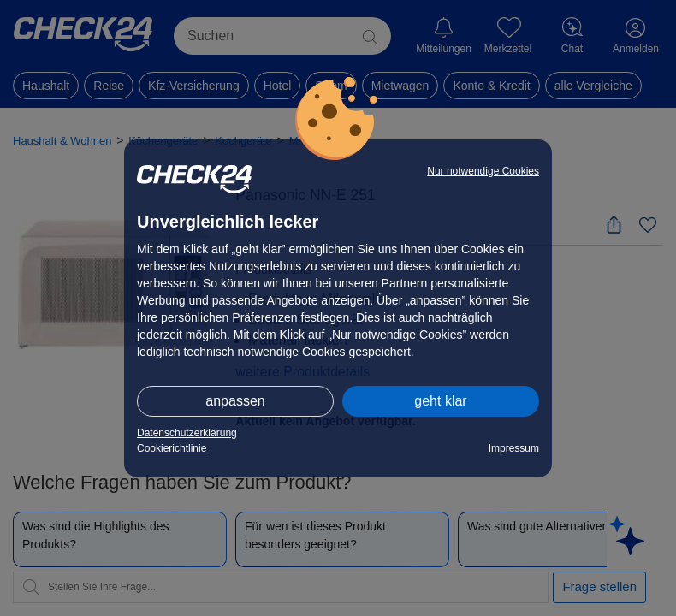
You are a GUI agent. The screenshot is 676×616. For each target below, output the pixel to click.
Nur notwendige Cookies (483, 171)
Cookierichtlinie (172, 448)
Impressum (514, 448)
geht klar (440, 401)
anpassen (235, 401)
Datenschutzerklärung (187, 433)
